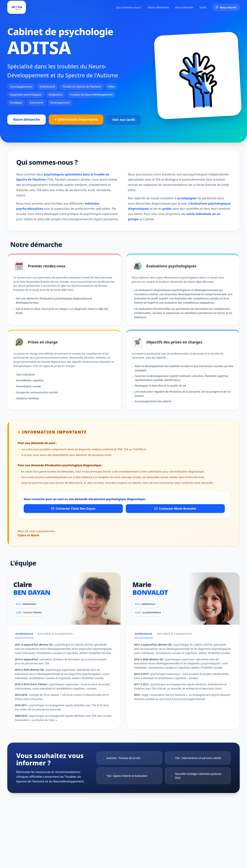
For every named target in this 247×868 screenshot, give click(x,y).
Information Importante (76, 119)
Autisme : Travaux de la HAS (121, 758)
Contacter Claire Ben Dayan (73, 509)
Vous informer (184, 7)
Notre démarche (158, 7)
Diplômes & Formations (55, 634)
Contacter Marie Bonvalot (175, 509)
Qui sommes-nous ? (129, 7)
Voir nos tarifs (124, 120)
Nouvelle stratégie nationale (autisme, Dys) (196, 776)
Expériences (24, 634)
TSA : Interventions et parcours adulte (196, 758)
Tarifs (203, 7)
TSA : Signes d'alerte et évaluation (124, 776)
